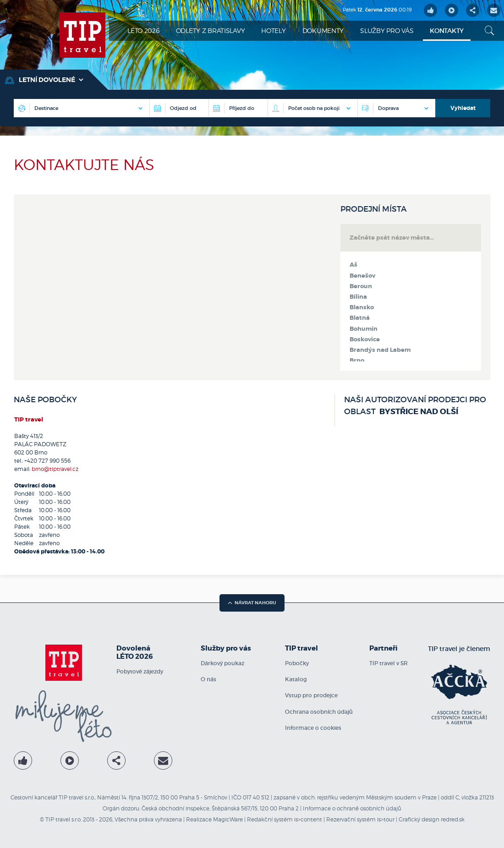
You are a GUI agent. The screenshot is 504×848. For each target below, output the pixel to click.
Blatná (360, 318)
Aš (353, 265)
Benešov (362, 276)
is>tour (386, 819)
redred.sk (453, 819)
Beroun (361, 286)
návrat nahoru (252, 603)
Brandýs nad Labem (380, 350)
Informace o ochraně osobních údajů (352, 808)
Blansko (362, 307)
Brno (357, 361)
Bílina (358, 297)
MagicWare (228, 819)
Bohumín (364, 329)
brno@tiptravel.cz (55, 469)
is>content (308, 819)
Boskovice (365, 339)
